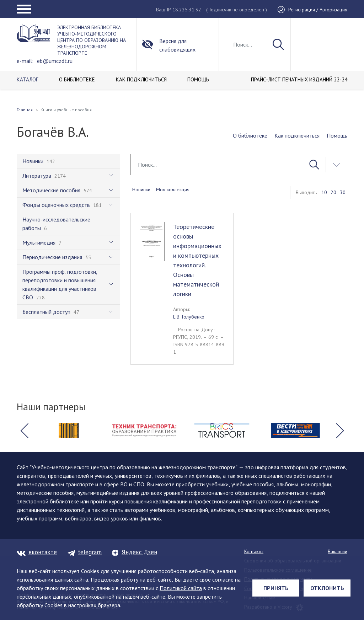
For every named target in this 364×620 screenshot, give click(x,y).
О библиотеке (250, 135)
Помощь (337, 135)
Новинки (141, 189)
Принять (276, 588)
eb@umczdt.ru (55, 61)
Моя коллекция (173, 189)
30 (343, 192)
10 (324, 192)
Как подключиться (297, 135)
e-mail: (25, 61)
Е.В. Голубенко (189, 317)
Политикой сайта (181, 588)
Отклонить (327, 588)
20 (333, 192)
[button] (24, 431)
